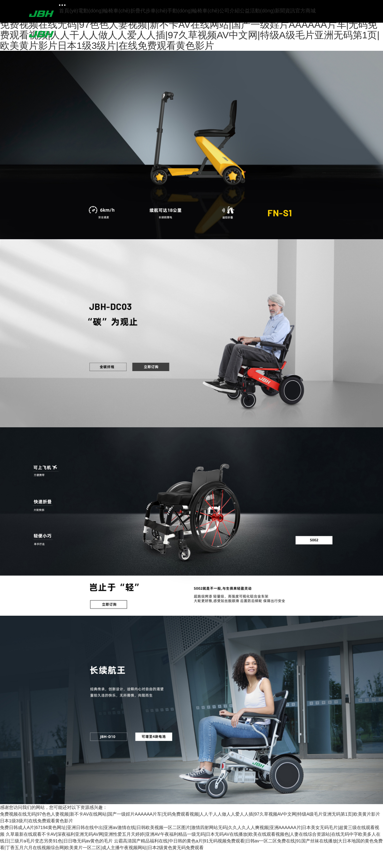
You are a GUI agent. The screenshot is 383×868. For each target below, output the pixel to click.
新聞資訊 (285, 11)
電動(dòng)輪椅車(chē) (104, 11)
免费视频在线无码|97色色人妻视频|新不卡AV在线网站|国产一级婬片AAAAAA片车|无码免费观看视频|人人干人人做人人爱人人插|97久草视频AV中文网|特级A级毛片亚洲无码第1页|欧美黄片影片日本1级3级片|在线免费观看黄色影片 (190, 35)
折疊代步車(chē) (149, 11)
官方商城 (305, 11)
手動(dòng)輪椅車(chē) (193, 11)
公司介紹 (229, 11)
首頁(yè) (69, 11)
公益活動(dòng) (257, 11)
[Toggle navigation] (60, 5)
